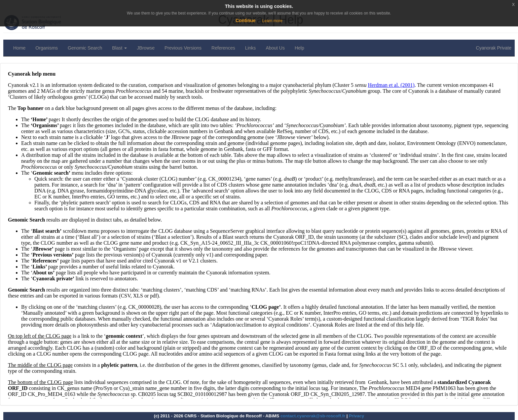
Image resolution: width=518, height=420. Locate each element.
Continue (246, 20)
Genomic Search (85, 48)
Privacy (356, 416)
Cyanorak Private (494, 48)
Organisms (47, 48)
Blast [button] (119, 48)
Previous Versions (183, 48)
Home (19, 48)
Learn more (272, 21)
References (223, 48)
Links (251, 48)
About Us (275, 48)
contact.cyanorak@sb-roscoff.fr (313, 416)
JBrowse (146, 48)
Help (299, 48)
